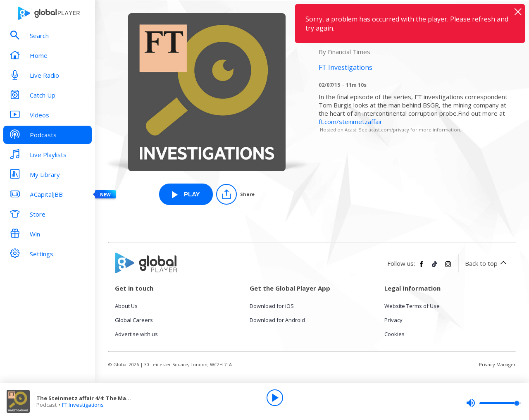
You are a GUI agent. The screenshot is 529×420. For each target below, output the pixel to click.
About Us (126, 306)
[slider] (493, 403)
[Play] (275, 398)
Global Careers (134, 320)
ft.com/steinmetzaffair (350, 122)
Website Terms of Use (412, 306)
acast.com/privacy (389, 130)
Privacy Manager (497, 364)
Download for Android (277, 320)
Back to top (487, 263)
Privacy (393, 320)
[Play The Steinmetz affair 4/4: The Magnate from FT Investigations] (186, 194)
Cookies (394, 334)
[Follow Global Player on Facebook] (422, 267)
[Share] (235, 194)
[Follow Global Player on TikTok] (435, 267)
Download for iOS (272, 306)
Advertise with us (136, 334)
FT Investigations (83, 405)
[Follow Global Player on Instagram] (448, 267)
